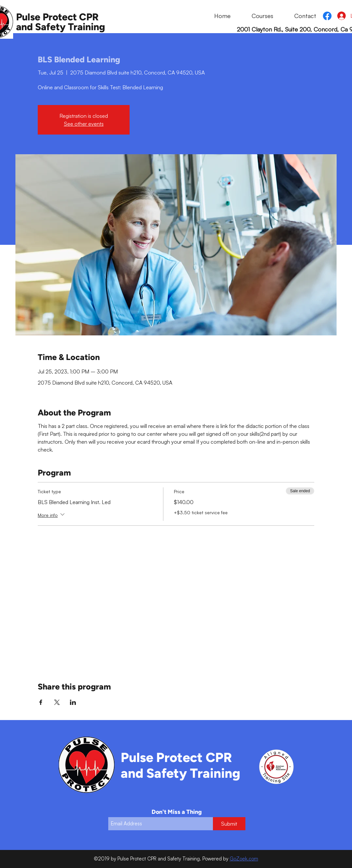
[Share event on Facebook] (41, 702)
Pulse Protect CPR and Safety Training (61, 22)
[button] (255, 16)
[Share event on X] (57, 702)
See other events (84, 124)
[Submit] (229, 824)
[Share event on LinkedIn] (73, 702)
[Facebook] (327, 16)
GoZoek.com (244, 859)
